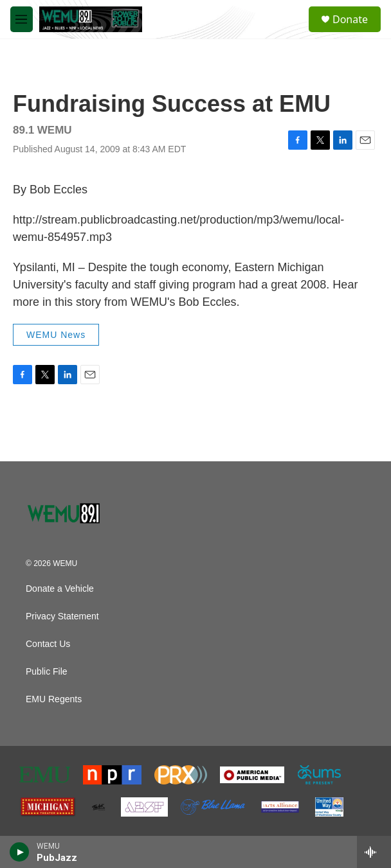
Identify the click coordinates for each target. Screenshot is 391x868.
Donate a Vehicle (60, 589)
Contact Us (48, 644)
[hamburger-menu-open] (22, 19)
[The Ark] (98, 807)
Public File (47, 672)
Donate (350, 19)
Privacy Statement (62, 616)
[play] (20, 852)
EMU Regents (54, 699)
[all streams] (374, 852)
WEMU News (56, 335)
